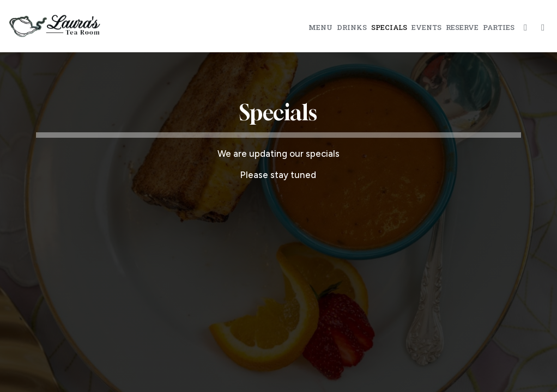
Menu (320, 27)
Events (426, 27)
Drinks (352, 27)
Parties (499, 27)
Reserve (462, 27)
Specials (389, 27)
